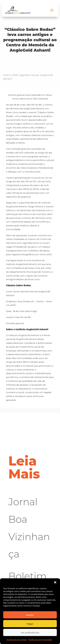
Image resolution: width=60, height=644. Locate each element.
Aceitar (30, 615)
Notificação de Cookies (17, 640)
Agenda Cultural (29, 75)
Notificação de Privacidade (40, 640)
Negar (30, 624)
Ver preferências (30, 632)
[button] (55, 582)
